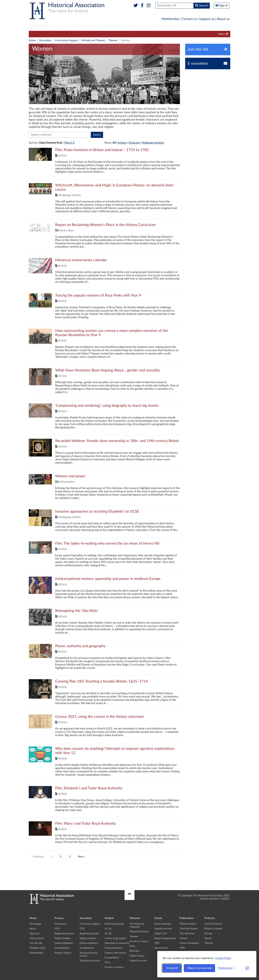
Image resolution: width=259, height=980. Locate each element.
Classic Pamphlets (189, 943)
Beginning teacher (79, 34)
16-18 (108, 934)
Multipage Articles (153, 143)
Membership (170, 19)
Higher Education (114, 27)
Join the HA (36, 943)
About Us (35, 934)
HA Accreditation (127, 34)
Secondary (62, 27)
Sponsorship (161, 948)
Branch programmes (165, 938)
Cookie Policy (223, 958)
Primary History (63, 953)
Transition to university (117, 943)
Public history (137, 956)
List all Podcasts (213, 924)
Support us (207, 19)
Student (86, 27)
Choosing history (114, 948)
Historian (144, 27)
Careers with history (116, 953)
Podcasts (195, 27)
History (184, 938)
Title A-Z (69, 143)
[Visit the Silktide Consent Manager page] (247, 968)
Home (32, 40)
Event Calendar (163, 924)
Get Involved (37, 938)
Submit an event (138, 961)
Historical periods (114, 924)
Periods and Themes (93, 40)
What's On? (161, 934)
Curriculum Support (42, 34)
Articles (122, 143)
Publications (170, 27)
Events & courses (114, 967)
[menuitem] (39, 28)
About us (223, 19)
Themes (113, 40)
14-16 (108, 929)
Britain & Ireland (213, 929)
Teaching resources (207, 34)
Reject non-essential (199, 968)
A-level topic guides (115, 938)
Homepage (35, 924)
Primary (39, 27)
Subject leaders (103, 34)
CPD (61, 34)
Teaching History (189, 929)
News (33, 929)
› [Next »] (84, 857)
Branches (219, 27)
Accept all (172, 968)
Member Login (37, 948)
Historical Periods (139, 932)
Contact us (189, 19)
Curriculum (60, 924)
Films (107, 962)
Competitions (150, 34)
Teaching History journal (177, 34)
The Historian (187, 934)
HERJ (182, 948)
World (208, 938)
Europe (208, 934)
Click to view (104, 164)
